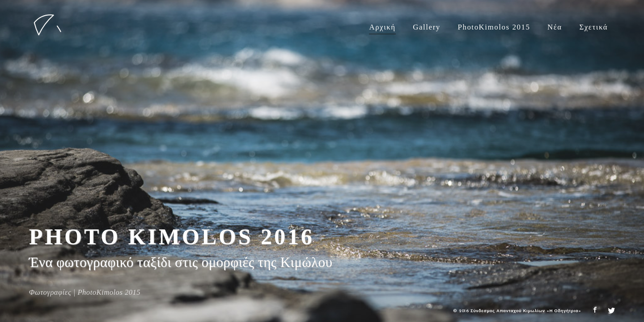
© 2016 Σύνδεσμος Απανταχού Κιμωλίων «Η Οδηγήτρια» (517, 311)
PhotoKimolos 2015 (494, 27)
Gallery (427, 27)
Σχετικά (593, 27)
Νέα (555, 27)
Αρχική (382, 27)
